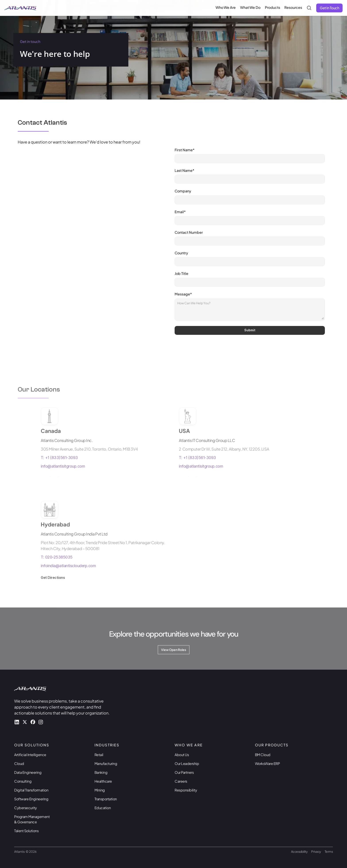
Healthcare (103, 781)
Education (103, 808)
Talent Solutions (26, 831)
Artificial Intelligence (30, 755)
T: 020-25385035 (57, 565)
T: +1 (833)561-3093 (59, 466)
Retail (99, 755)
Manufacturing (106, 764)
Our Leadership (187, 764)
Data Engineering (28, 772)
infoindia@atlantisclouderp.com (68, 574)
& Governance (25, 822)
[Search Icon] (309, 8)
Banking (101, 772)
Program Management (32, 817)
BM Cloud (263, 755)
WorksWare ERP (267, 764)
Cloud (19, 764)
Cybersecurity (26, 808)
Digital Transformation (31, 790)
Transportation (106, 799)
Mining (100, 790)
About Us (182, 755)
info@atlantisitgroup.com (63, 474)
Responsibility (186, 790)
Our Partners (184, 772)
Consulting (23, 781)
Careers (181, 781)
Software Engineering (31, 799)
